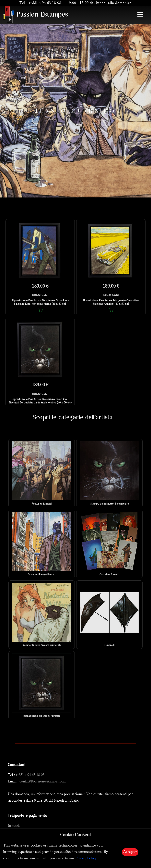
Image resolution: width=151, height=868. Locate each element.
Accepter (130, 852)
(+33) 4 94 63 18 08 (45, 3)
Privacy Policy (86, 858)
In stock (14, 826)
